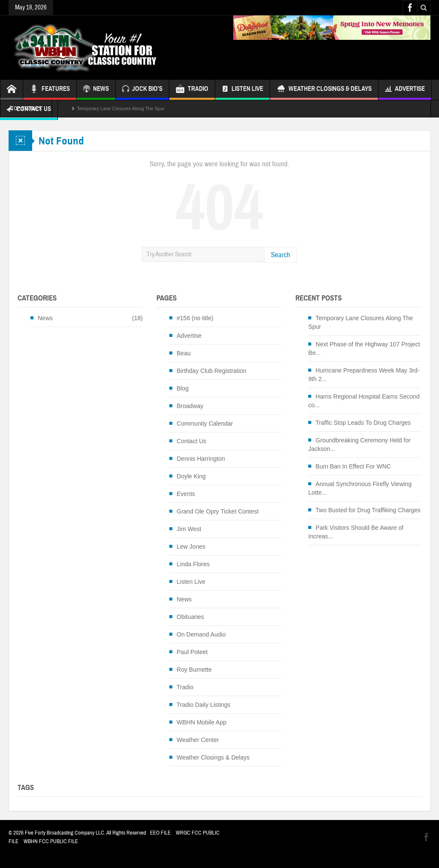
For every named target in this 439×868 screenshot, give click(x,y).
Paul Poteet (192, 652)
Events (186, 494)
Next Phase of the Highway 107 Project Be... (364, 348)
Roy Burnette (194, 670)
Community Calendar (205, 423)
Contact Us (191, 441)
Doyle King (191, 476)
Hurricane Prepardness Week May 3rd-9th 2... (364, 375)
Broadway (190, 406)
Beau (184, 353)
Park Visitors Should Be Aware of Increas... (356, 532)
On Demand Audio (201, 634)
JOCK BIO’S (142, 90)
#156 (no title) (195, 318)
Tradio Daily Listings (204, 705)
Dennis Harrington (201, 459)
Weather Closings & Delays (324, 90)
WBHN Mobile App (201, 722)
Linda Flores (193, 564)
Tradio (185, 687)
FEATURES (50, 90)
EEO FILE (160, 833)
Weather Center (198, 740)
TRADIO (192, 90)
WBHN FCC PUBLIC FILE (51, 841)
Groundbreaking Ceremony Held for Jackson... (359, 445)
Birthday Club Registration (212, 371)
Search (281, 255)
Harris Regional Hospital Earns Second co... (364, 401)
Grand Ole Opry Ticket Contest (218, 511)
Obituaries (190, 617)
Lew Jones (191, 547)
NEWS (96, 90)
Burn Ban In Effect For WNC (353, 466)
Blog (183, 388)
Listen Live (242, 90)
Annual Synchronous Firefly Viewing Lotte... (360, 488)
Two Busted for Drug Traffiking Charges (368, 510)
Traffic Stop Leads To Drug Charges (363, 423)
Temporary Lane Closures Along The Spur (121, 108)
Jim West (189, 529)
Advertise (405, 90)
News (45, 318)
